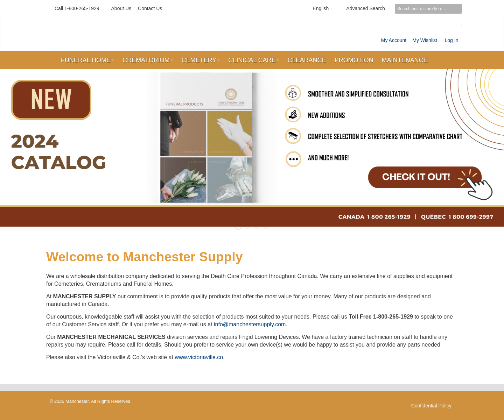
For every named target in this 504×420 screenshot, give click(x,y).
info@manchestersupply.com (250, 324)
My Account (394, 40)
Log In (452, 40)
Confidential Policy (431, 406)
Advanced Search (366, 8)
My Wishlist (425, 40)
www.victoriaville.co (199, 357)
